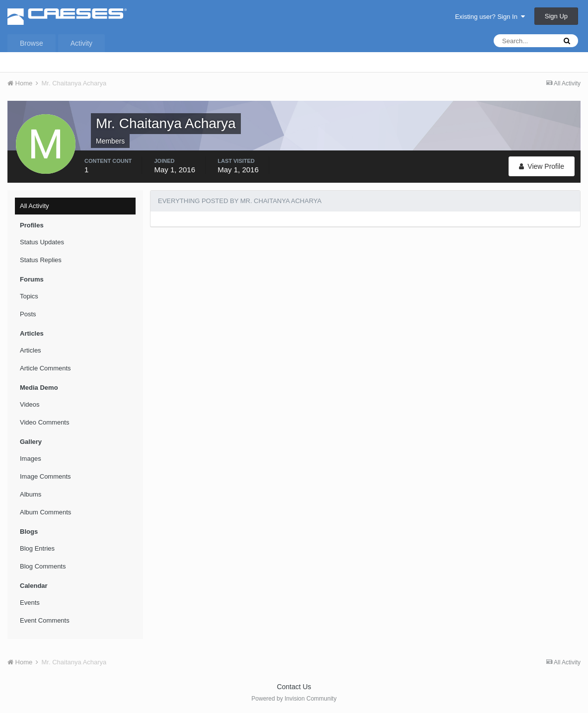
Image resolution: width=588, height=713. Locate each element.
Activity (81, 43)
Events (30, 603)
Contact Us (294, 687)
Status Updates (42, 242)
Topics (29, 296)
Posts (28, 314)
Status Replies (41, 260)
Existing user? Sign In (490, 17)
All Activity (35, 206)
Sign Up (556, 16)
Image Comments (45, 476)
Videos (30, 404)
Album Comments (45, 512)
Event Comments (45, 620)
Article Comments (45, 368)
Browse (32, 43)
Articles (31, 350)
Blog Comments (43, 566)
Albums (31, 494)
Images (31, 459)
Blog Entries (37, 548)
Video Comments (44, 422)
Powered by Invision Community (294, 699)
